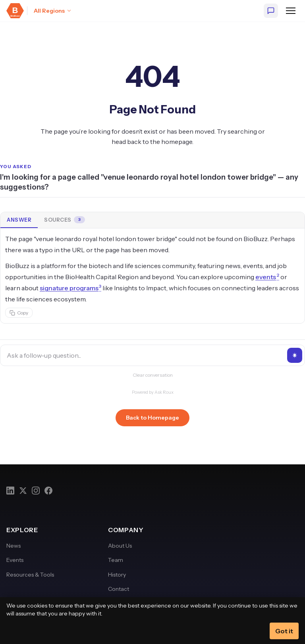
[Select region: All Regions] (53, 11)
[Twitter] (23, 491)
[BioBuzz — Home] (15, 11)
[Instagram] (36, 491)
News (14, 546)
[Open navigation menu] (291, 11)
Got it (284, 631)
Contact (119, 589)
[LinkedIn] (10, 491)
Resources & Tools (30, 575)
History (117, 575)
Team (116, 560)
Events (15, 560)
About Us (120, 546)
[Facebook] (48, 491)
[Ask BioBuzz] (271, 11)
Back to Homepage (152, 418)
